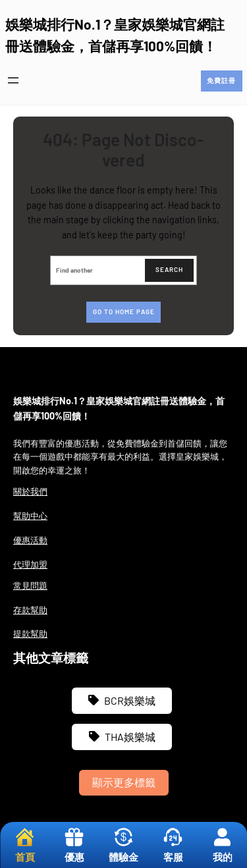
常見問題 (30, 585)
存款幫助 (30, 610)
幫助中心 (30, 516)
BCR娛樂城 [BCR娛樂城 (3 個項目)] (130, 700)
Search (169, 269)
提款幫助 (30, 634)
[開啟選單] (13, 80)
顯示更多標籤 (124, 782)
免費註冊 (221, 80)
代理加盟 (30, 564)
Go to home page (124, 312)
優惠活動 (30, 540)
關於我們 (30, 491)
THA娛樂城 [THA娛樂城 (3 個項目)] (130, 737)
